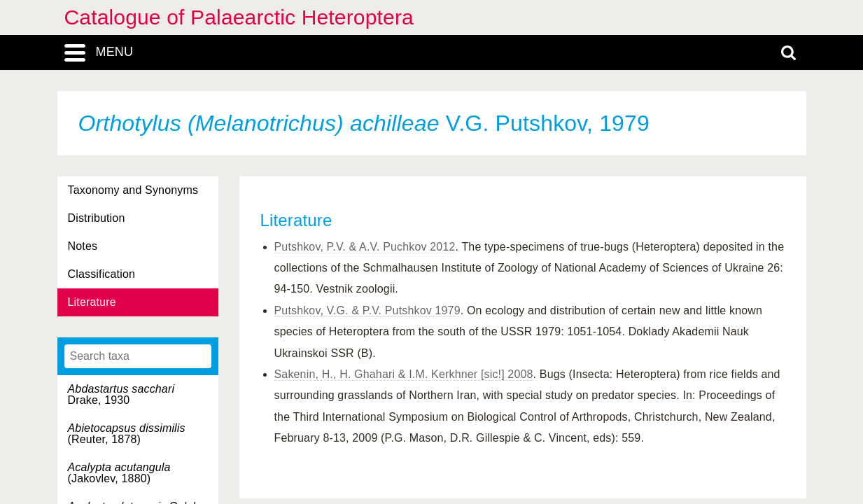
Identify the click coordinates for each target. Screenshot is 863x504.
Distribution (97, 218)
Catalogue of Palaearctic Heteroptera (239, 17)
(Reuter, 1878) (127, 434)
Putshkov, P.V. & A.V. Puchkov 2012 (365, 247)
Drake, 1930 (121, 394)
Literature (92, 302)
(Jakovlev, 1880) (119, 473)
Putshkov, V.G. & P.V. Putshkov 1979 (367, 310)
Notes (83, 246)
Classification (102, 274)
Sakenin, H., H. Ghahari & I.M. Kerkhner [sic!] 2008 (404, 374)
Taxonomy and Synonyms (133, 190)
